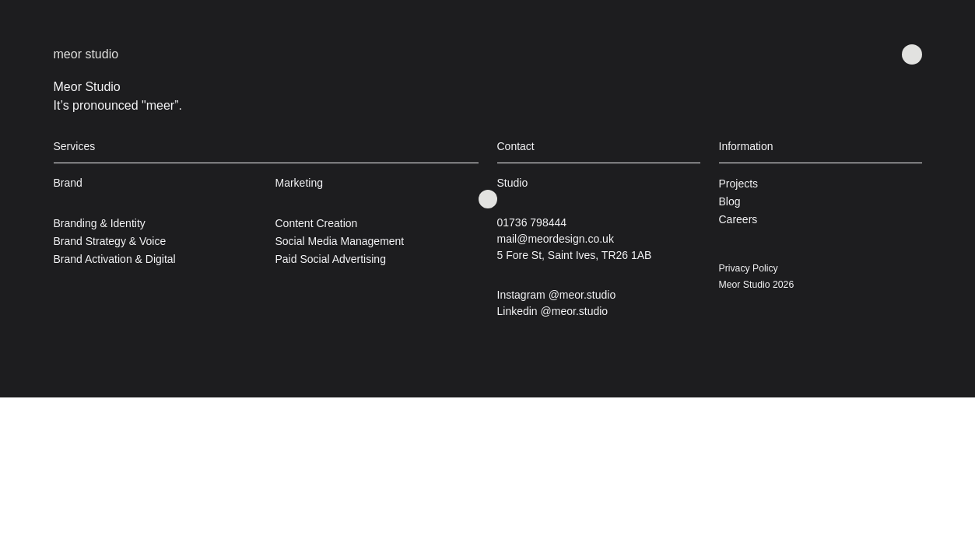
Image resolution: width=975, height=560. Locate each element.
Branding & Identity (100, 223)
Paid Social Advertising (331, 259)
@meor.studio (582, 295)
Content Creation (317, 223)
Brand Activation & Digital (115, 259)
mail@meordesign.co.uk (556, 239)
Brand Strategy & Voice (110, 241)
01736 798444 (532, 222)
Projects (739, 184)
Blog (730, 201)
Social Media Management (340, 241)
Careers (738, 219)
